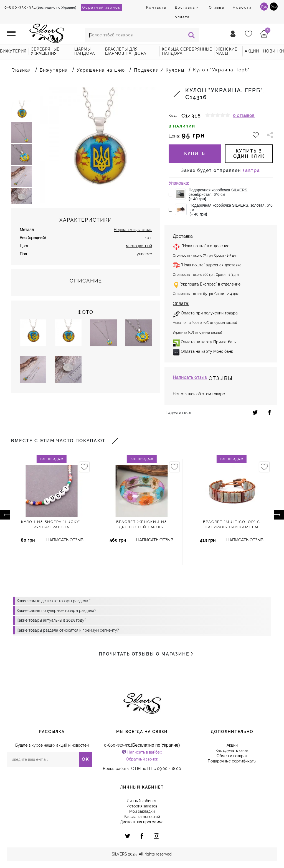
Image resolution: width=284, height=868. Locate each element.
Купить (195, 153)
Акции (232, 745)
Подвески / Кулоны (159, 70)
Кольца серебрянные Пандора (187, 51)
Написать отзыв (190, 377)
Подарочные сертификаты (232, 761)
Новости (242, 7)
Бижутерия (13, 51)
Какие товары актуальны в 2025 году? (51, 620)
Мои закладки (142, 811)
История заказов (142, 806)
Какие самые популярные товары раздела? (56, 611)
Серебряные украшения (45, 51)
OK (86, 759)
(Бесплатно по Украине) (40, 7)
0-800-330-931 (20, 7)
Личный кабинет (142, 801)
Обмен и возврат (232, 756)
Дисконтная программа (142, 822)
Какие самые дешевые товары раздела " (54, 601)
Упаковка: (179, 183)
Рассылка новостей (142, 817)
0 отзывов (244, 115)
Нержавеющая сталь (133, 236)
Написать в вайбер (145, 752)
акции (252, 51)
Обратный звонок (101, 7)
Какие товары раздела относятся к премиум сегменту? (68, 630)
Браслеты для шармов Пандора (126, 51)
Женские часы (227, 51)
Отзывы (217, 7)
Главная (21, 70)
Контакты (156, 7)
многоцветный (139, 252)
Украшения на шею (101, 70)
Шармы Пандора (85, 51)
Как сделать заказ (232, 751)
